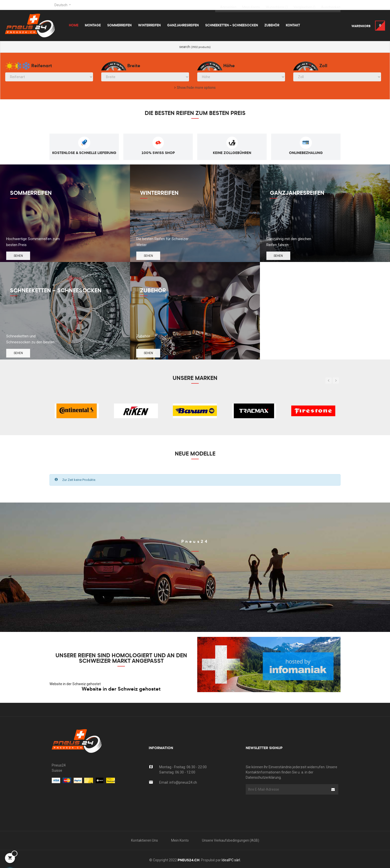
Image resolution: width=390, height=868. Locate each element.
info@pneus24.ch (183, 782)
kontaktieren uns (145, 840)
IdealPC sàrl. (231, 860)
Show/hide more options (196, 88)
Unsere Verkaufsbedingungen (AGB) (231, 840)
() (277, 5)
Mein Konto (180, 840)
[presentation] (286, 804)
